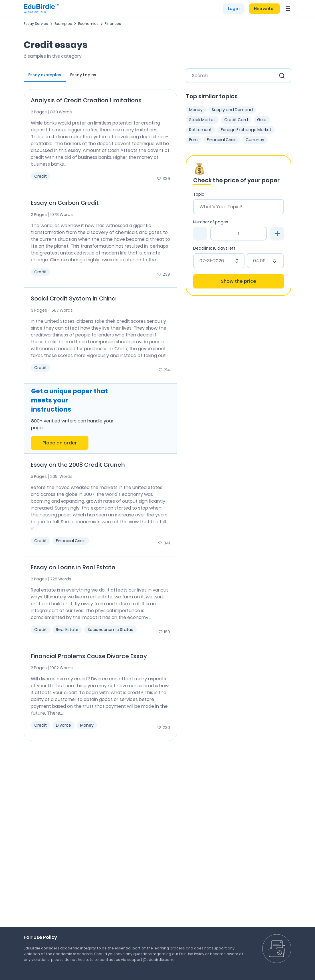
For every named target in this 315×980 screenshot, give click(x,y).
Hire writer (264, 9)
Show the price (239, 281)
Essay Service (36, 24)
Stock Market (202, 120)
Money (87, 725)
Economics (88, 24)
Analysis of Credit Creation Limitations (86, 100)
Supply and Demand (232, 110)
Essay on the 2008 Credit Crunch (78, 465)
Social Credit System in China (73, 298)
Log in (234, 9)
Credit (41, 176)
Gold (262, 120)
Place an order (60, 443)
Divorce (63, 725)
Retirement (200, 130)
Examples (63, 24)
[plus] (277, 234)
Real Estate (67, 630)
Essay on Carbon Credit (65, 203)
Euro (193, 140)
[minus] (200, 234)
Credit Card (236, 120)
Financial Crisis (71, 541)
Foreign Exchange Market (246, 130)
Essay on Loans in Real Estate (73, 567)
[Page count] (239, 234)
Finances (113, 24)
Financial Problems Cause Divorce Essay (89, 656)
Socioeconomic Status (110, 630)
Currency (255, 140)
